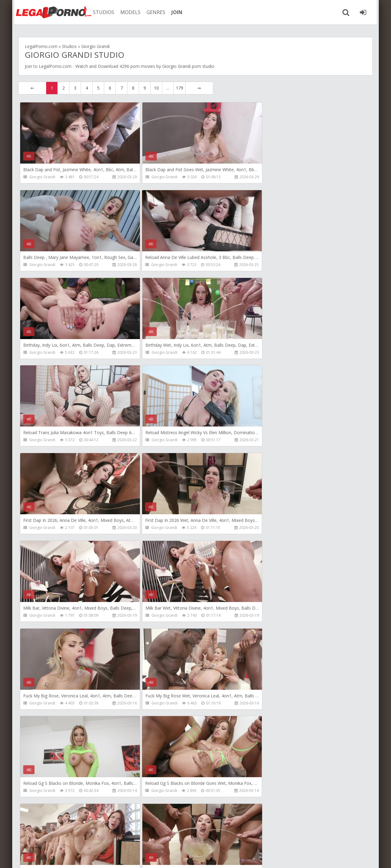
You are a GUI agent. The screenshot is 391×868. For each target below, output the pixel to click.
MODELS (129, 12)
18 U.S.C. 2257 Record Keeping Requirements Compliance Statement (219, 857)
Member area (68, 839)
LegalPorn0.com (69, 857)
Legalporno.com (52, 12)
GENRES (155, 12)
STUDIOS (102, 12)
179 (180, 88)
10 (156, 88)
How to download (111, 839)
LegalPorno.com (55, 66)
